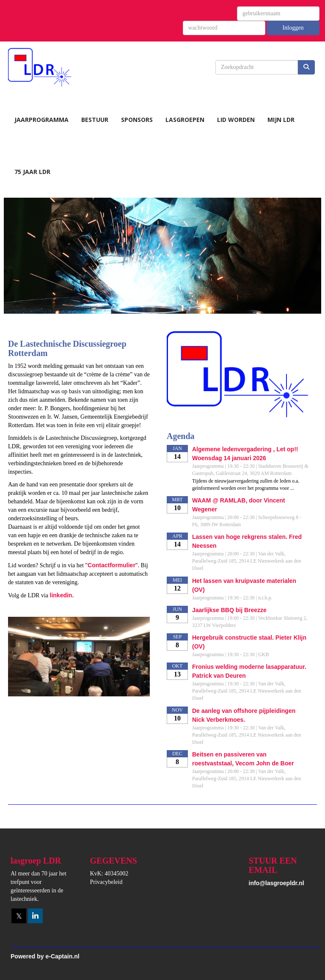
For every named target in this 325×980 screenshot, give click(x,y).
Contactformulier (112, 565)
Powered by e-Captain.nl (45, 956)
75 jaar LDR (32, 172)
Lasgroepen (185, 120)
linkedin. (62, 595)
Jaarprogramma (41, 120)
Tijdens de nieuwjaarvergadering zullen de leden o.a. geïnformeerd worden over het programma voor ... (246, 484)
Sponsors (137, 120)
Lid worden (236, 120)
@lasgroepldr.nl (277, 883)
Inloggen (293, 28)
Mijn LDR (281, 120)
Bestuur (95, 120)
